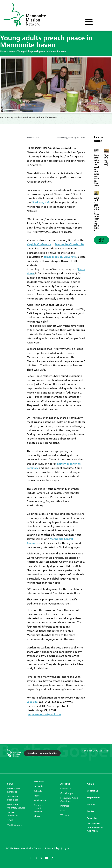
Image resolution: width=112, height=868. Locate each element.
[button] (101, 240)
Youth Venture (15, 825)
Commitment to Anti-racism (95, 829)
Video (37, 816)
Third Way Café (41, 203)
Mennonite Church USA (69, 244)
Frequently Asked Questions (69, 800)
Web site (32, 702)
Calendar (38, 791)
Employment (94, 798)
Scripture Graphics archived (38, 809)
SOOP (10, 821)
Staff (63, 811)
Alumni (91, 784)
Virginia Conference (39, 244)
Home (3, 52)
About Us (65, 784)
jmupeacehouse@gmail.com (44, 715)
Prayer (37, 796)
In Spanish (39, 787)
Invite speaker (94, 823)
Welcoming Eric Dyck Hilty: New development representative (97, 214)
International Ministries (14, 790)
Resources (39, 782)
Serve (10, 784)
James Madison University (60, 257)
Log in (66, 849)
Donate (91, 805)
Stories (91, 812)
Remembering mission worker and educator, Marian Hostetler (97, 171)
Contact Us (66, 789)
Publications (40, 801)
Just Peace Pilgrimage (13, 798)
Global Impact (67, 793)
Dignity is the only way (106, 160)
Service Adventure (13, 814)
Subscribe (92, 818)
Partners (65, 806)
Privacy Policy (53, 849)
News (12, 52)
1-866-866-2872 (90, 751)
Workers (65, 815)
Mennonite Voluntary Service (16, 806)
